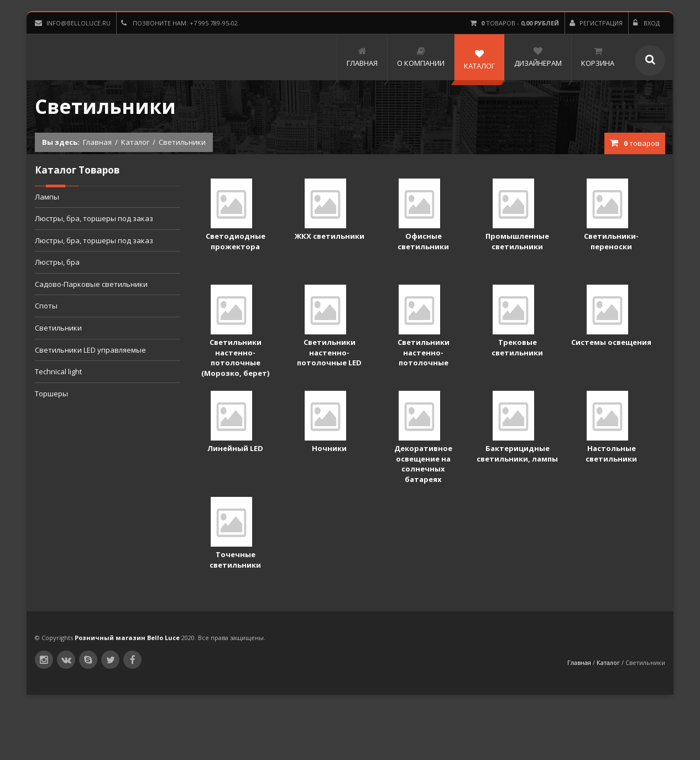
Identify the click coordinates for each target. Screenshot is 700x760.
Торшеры (51, 394)
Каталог (135, 142)
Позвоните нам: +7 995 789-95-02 (179, 23)
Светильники (58, 328)
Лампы (47, 197)
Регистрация (596, 23)
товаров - (514, 23)
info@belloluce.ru (73, 23)
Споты (46, 306)
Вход (646, 23)
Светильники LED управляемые (90, 350)
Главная (97, 142)
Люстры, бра (57, 262)
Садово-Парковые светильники (91, 284)
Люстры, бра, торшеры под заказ (94, 218)
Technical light (58, 371)
